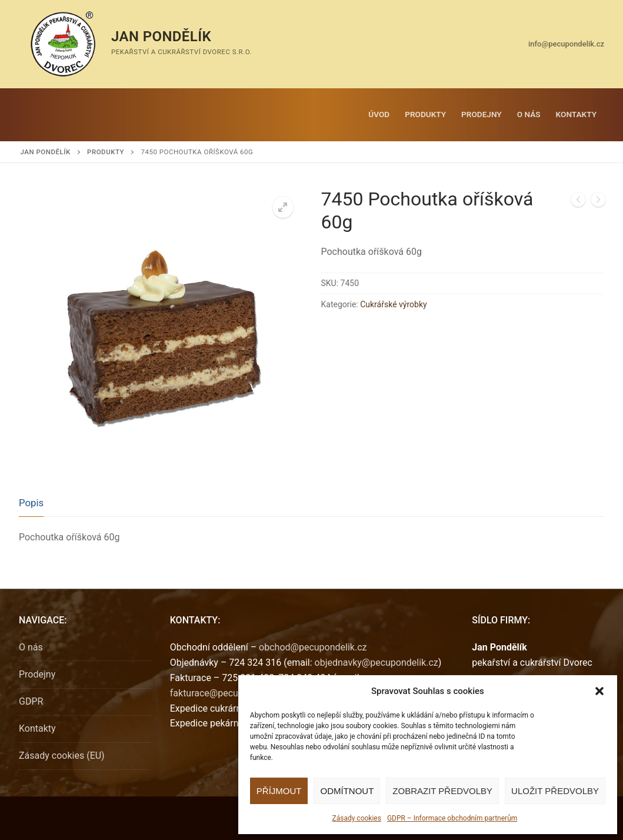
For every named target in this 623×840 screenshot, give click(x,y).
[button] (599, 691)
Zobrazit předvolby (442, 791)
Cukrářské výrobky (393, 304)
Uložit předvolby (555, 791)
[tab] (31, 504)
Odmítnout (347, 791)
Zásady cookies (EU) (62, 756)
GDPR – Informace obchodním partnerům (452, 818)
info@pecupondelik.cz (566, 44)
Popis (31, 503)
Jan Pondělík (161, 36)
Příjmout (279, 791)
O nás (31, 647)
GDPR (31, 701)
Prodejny (37, 674)
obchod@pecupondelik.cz (313, 647)
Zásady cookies (356, 818)
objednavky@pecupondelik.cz (377, 663)
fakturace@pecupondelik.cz (228, 693)
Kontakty (37, 728)
